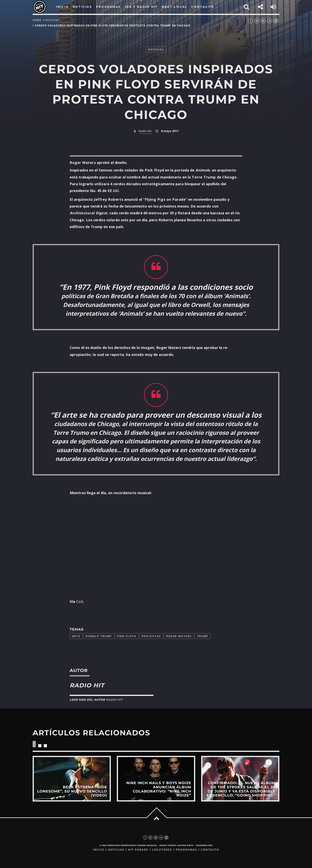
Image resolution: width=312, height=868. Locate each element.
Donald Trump (99, 636)
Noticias (116, 850)
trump (203, 636)
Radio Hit (145, 131)
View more (72, 779)
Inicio (99, 850)
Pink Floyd (127, 636)
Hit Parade (138, 850)
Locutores (162, 850)
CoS (80, 602)
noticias (53, 20)
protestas (151, 636)
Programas (186, 850)
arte (76, 636)
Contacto (210, 850)
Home (37, 20)
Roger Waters (179, 636)
